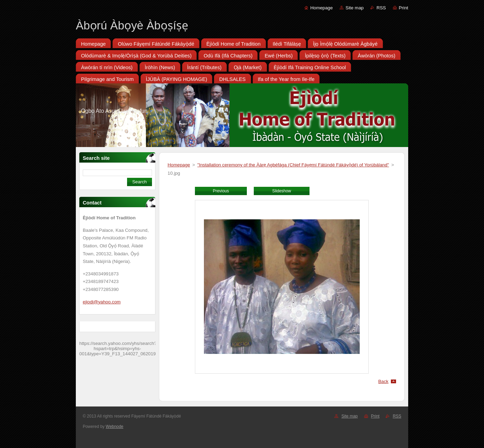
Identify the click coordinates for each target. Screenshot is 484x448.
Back (384, 381)
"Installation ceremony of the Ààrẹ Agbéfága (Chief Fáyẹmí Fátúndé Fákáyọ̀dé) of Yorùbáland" (293, 165)
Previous (221, 191)
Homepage (321, 8)
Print (404, 8)
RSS (381, 8)
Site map (355, 8)
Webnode (114, 427)
